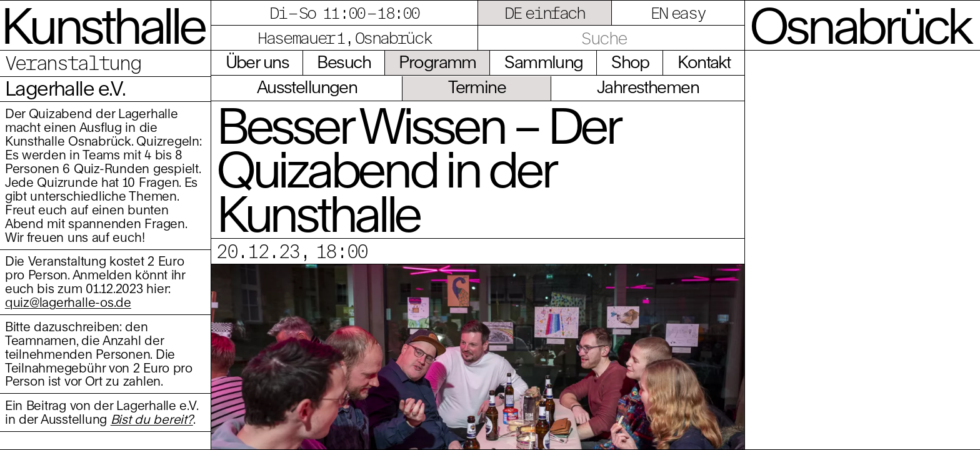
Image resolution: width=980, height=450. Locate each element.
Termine (477, 87)
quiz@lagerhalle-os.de (68, 302)
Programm (437, 62)
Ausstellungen (307, 87)
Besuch (344, 62)
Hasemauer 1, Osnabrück (344, 37)
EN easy (678, 12)
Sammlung (543, 62)
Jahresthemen (648, 87)
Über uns (257, 62)
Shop (630, 62)
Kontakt (704, 62)
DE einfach (545, 12)
